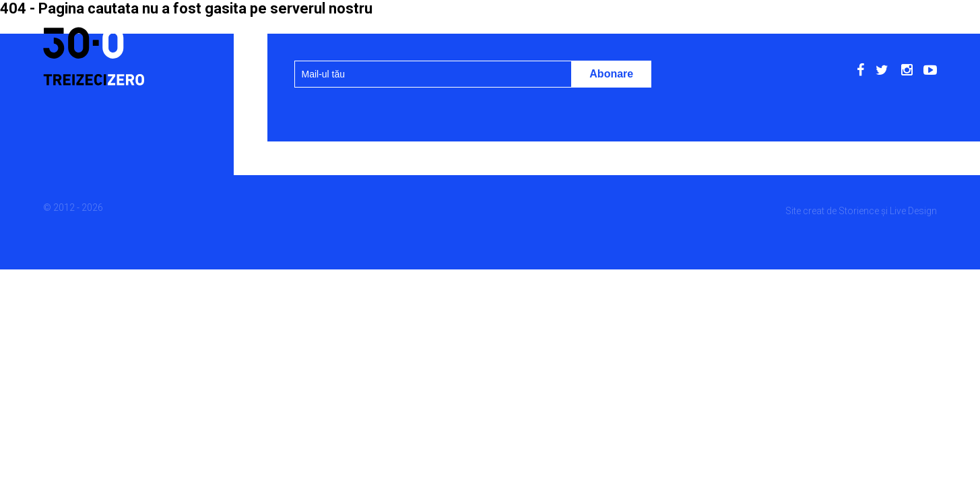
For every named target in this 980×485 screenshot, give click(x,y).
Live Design (913, 211)
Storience (859, 211)
